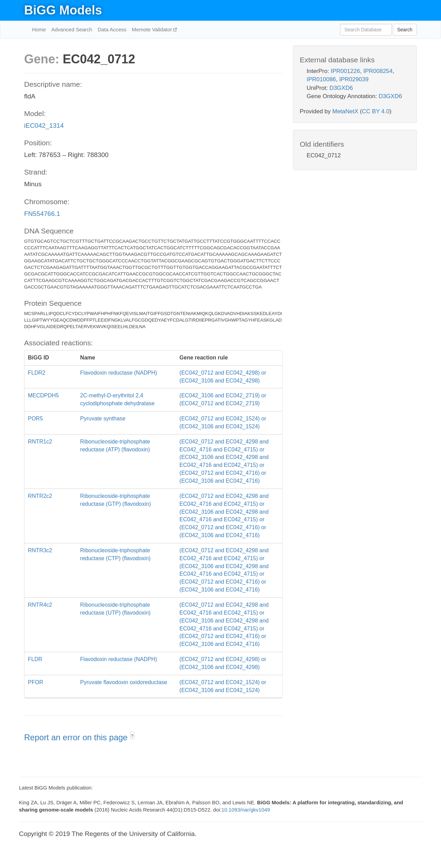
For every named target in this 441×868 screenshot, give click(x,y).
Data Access (112, 29)
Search (405, 30)
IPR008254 (378, 71)
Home (39, 29)
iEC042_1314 (44, 126)
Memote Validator (153, 29)
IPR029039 (354, 79)
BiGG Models (63, 10)
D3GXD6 (341, 88)
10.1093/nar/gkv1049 (246, 810)
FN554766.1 (42, 214)
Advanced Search (72, 29)
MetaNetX (346, 111)
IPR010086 (321, 79)
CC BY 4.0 (376, 111)
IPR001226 (345, 71)
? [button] (132, 736)
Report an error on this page (77, 737)
